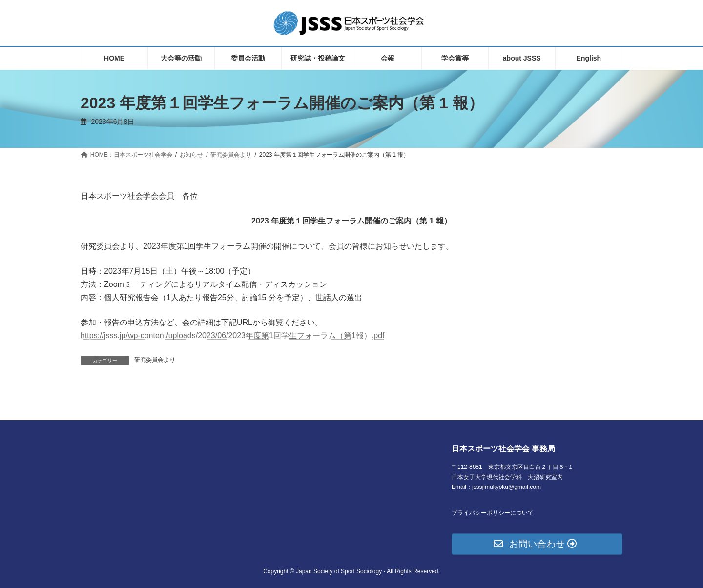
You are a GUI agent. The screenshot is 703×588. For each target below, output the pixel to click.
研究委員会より (155, 360)
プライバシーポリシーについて (493, 512)
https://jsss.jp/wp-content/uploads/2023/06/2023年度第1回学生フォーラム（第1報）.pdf (232, 335)
